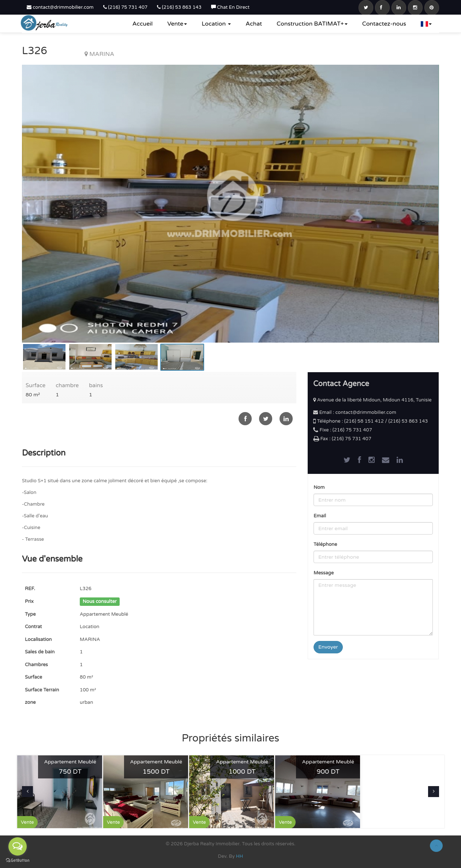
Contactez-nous (384, 24)
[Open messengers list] (18, 846)
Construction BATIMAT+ (312, 24)
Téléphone (325, 544)
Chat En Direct (230, 7)
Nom (319, 487)
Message (324, 573)
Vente (177, 24)
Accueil (143, 24)
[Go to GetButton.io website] (18, 861)
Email (320, 516)
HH (240, 856)
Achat (254, 24)
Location (216, 24)
